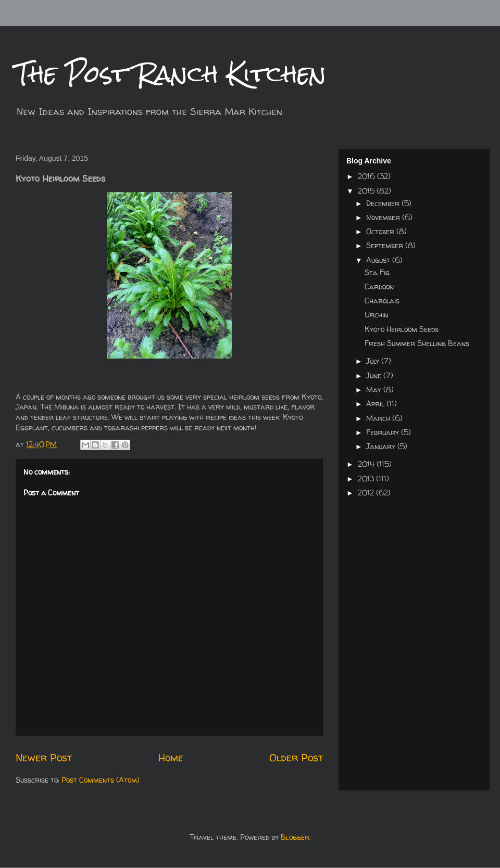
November (384, 217)
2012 (367, 493)
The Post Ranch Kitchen (171, 74)
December (384, 203)
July (374, 361)
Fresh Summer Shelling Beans (417, 343)
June (375, 375)
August (379, 260)
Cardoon (379, 286)
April (376, 404)
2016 (367, 176)
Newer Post (44, 757)
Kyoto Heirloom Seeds (402, 329)
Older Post (296, 757)
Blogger (295, 837)
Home (171, 757)
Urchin (376, 315)
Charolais (382, 301)
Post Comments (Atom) (101, 780)
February (384, 432)
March (379, 418)
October (381, 231)
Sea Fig (377, 272)
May (375, 390)
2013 (367, 478)
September (386, 245)
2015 (367, 191)
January (382, 446)
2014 (367, 464)
